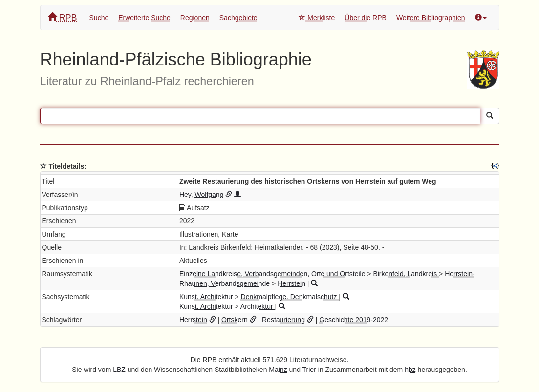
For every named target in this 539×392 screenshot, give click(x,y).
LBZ (119, 370)
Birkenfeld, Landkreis (406, 274)
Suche (99, 18)
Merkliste (317, 18)
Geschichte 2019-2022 (354, 320)
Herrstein (292, 283)
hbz (410, 370)
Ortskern (235, 320)
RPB (63, 17)
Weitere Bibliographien (431, 18)
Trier (309, 370)
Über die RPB (366, 18)
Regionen (195, 18)
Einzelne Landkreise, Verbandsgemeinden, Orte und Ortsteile (273, 274)
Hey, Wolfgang (202, 195)
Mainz (278, 370)
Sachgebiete (238, 18)
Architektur (258, 306)
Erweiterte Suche (144, 18)
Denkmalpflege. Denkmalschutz (290, 297)
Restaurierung (283, 320)
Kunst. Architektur (207, 297)
